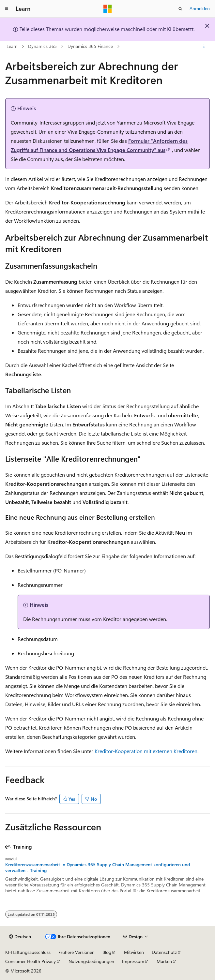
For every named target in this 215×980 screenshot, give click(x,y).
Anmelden (200, 8)
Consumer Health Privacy (31, 961)
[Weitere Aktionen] (204, 47)
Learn (12, 46)
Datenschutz (164, 952)
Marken (164, 961)
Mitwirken (134, 952)
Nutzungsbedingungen (91, 961)
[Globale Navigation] (7, 9)
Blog (107, 952)
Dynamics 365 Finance (90, 46)
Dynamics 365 (42, 46)
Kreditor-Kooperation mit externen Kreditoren (146, 751)
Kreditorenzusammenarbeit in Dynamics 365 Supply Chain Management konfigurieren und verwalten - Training (98, 868)
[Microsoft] (108, 9)
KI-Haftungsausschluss (28, 952)
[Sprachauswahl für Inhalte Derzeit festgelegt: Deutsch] (20, 937)
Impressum (133, 961)
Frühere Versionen (77, 952)
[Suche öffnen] (180, 9)
